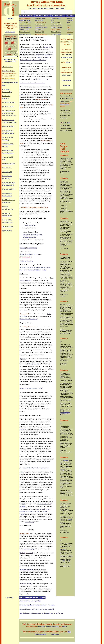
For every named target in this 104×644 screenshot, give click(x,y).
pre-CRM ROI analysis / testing (29, 512)
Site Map (10, 18)
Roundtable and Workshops (28, 319)
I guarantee (23, 472)
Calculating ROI (40, 32)
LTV (69, 561)
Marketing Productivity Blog (28, 248)
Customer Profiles (40, 25)
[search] (46, 12)
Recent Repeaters (56, 18)
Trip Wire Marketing (29, 225)
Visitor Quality (39, 20)
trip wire (27, 125)
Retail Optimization (24, 32)
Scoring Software (56, 34)
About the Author (8, 67)
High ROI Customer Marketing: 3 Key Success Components (9, 113)
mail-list (70, 519)
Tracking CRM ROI (56, 27)
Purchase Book (67, 80)
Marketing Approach (26, 553)
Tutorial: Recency (56, 32)
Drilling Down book (33, 364)
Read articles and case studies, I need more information (37, 605)
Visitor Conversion (40, 18)
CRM (21, 23)
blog (37, 55)
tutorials (22, 430)
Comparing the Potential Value (33, 235)
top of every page (29, 549)
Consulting (70, 20)
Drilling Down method (41, 79)
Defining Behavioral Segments (29, 254)
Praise (69, 23)
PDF (69, 632)
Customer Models (26, 584)
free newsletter (44, 55)
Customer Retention (25, 25)
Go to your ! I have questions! (31, 601)
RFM (52, 20)
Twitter (64, 627)
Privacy (69, 34)
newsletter (66, 460)
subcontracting (29, 522)
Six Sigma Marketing (26, 261)
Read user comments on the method (31, 388)
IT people (23, 359)
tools (51, 47)
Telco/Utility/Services (25, 34)
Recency (62, 469)
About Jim (70, 18)
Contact (69, 25)
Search (69, 30)
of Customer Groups (30, 237)
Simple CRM (27, 23)
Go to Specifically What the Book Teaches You (34, 468)
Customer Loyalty (24, 30)
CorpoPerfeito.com (65, 413)
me (66, 110)
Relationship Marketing (25, 27)
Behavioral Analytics (27, 570)
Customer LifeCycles (41, 27)
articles (46, 47)
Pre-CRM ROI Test (56, 25)
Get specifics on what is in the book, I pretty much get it (37, 609)
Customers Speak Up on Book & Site (10, 60)
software (39, 57)
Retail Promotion (56, 23)
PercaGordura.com (65, 412)
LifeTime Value (39, 30)
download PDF (66, 75)
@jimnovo (69, 62)
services (25, 50)
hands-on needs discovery (43, 509)
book (51, 55)
